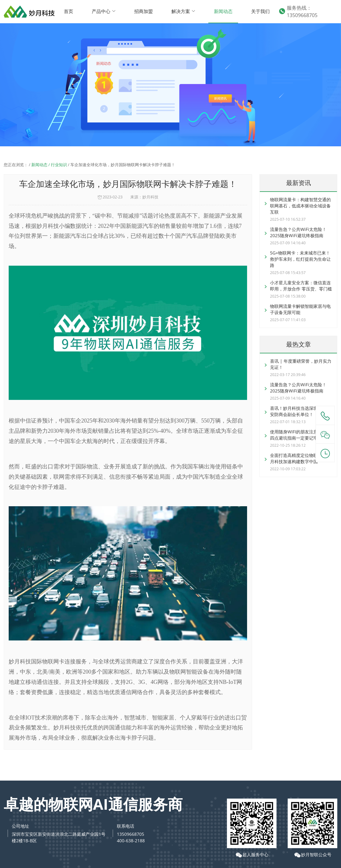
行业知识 (59, 165)
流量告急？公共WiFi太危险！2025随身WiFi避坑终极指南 (298, 232)
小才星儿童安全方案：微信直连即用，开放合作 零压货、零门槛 (301, 286)
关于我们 (260, 11)
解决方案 (183, 11)
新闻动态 (223, 11)
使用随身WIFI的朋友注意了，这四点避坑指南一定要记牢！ (300, 435)
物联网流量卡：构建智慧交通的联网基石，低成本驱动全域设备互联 (300, 206)
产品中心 (104, 11)
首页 (69, 11)
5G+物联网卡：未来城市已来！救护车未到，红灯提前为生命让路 (300, 259)
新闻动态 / (41, 165)
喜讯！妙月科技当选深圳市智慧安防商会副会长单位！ (300, 411)
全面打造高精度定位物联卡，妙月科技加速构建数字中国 (300, 458)
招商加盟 (144, 11)
